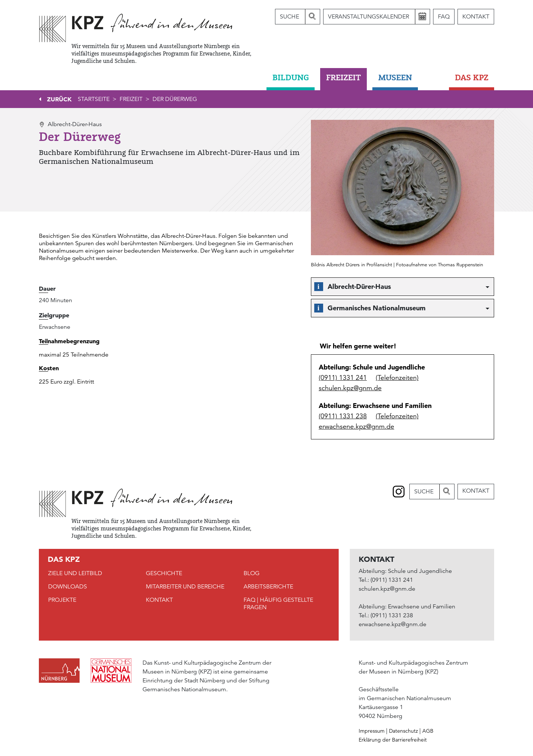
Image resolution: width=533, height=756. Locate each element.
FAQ (444, 17)
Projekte (62, 600)
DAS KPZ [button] (472, 77)
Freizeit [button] (343, 77)
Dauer (47, 288)
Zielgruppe (54, 315)
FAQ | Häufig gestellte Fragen (278, 604)
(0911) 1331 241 (343, 378)
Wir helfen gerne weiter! (358, 346)
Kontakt (476, 17)
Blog (252, 573)
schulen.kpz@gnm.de (350, 388)
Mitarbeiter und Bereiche (185, 587)
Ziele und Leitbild (75, 573)
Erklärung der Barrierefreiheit (393, 740)
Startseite (94, 99)
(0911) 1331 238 (343, 416)
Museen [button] (395, 77)
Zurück (59, 99)
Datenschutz (403, 731)
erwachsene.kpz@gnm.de (356, 426)
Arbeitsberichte (268, 587)
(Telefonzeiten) (397, 378)
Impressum (372, 731)
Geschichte (164, 573)
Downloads (68, 587)
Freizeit (131, 99)
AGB (428, 731)
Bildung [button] (291, 77)
